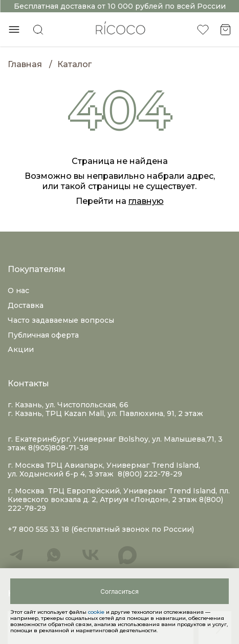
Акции (21, 349)
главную (146, 201)
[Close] (119, 591)
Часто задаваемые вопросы (61, 320)
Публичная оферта (43, 335)
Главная (25, 64)
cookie (97, 612)
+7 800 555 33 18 (38, 529)
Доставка (26, 305)
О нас (18, 290)
